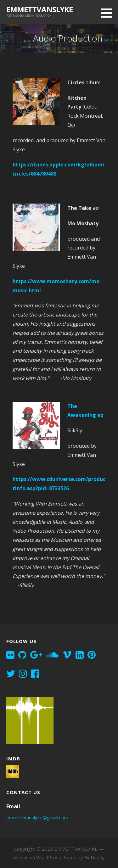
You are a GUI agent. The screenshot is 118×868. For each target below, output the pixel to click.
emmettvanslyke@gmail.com (37, 817)
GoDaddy (95, 857)
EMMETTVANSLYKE (39, 9)
